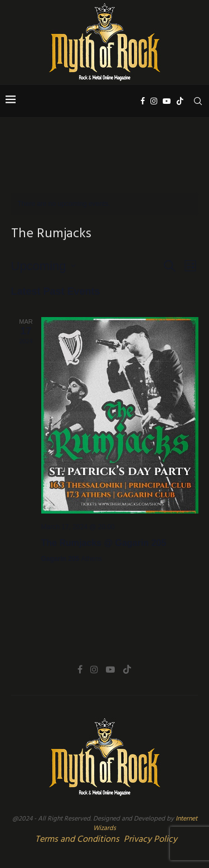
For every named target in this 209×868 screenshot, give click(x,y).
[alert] (105, 204)
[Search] (198, 101)
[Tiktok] (180, 101)
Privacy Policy (150, 840)
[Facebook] (143, 101)
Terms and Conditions (77, 840)
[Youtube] (167, 101)
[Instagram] (154, 101)
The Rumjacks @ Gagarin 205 (104, 543)
